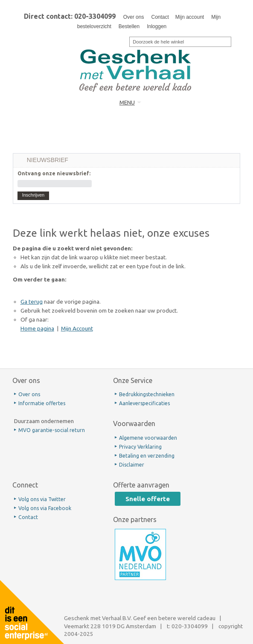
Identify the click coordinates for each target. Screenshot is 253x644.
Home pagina (37, 328)
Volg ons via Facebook (45, 508)
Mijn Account (77, 328)
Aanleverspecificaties (144, 403)
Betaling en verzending (147, 456)
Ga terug (32, 302)
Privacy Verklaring (140, 447)
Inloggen (157, 26)
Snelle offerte (148, 499)
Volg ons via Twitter (42, 499)
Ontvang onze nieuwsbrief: (54, 173)
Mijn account (190, 17)
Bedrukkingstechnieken (147, 394)
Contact (160, 17)
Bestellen (129, 26)
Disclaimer (132, 465)
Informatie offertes (42, 403)
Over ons (134, 17)
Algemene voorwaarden (148, 438)
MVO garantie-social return (52, 430)
